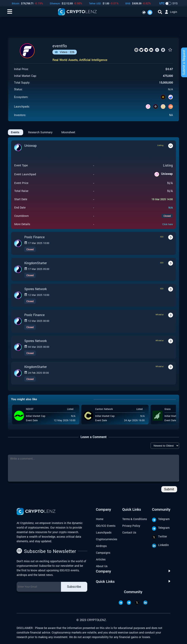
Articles (101, 559)
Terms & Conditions (135, 519)
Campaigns (103, 553)
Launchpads (104, 532)
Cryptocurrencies (107, 539)
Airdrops (101, 546)
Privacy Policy (131, 526)
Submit (169, 489)
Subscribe (74, 587)
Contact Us (129, 532)
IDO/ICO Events (106, 526)
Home (100, 519)
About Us (102, 566)
